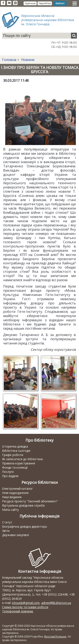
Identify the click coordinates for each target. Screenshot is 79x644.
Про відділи (10, 476)
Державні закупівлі (15, 535)
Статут (7, 522)
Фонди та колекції (15, 467)
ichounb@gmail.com (26, 603)
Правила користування (19, 463)
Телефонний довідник (18, 611)
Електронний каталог (17, 489)
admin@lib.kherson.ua (56, 603)
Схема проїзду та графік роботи (25, 607)
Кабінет (60, 3)
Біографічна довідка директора (24, 526)
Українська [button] (30, 3)
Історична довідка (15, 446)
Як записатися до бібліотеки (22, 459)
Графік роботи (13, 455)
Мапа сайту (10, 510)
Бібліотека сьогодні (16, 451)
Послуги (8, 472)
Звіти (6, 531)
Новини (27, 60)
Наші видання (12, 497)
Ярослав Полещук (55, 637)
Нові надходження (15, 493)
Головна (9, 60)
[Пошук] (74, 36)
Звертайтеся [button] (45, 3)
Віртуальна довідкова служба (23, 505)
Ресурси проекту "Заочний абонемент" (30, 501)
